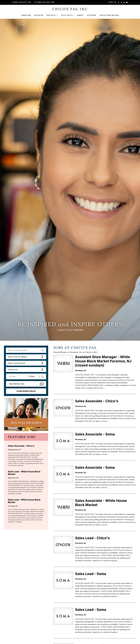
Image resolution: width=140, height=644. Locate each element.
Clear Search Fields (26, 391)
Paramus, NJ (13, 370)
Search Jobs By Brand (16, 363)
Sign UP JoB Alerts (26, 423)
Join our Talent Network (109, 15)
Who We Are (39, 15)
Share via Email (127, 2)
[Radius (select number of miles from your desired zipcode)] (34, 376)
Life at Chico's (67, 15)
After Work (91, 15)
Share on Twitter (121, 2)
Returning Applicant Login (44, 2)
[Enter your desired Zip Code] (17, 376)
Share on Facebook (119, 2)
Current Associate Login (21, 2)
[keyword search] (26, 350)
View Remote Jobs (17, 384)
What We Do (51, 15)
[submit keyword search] (42, 350)
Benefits (80, 15)
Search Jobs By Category (18, 357)
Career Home (26, 15)
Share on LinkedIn (124, 2)
